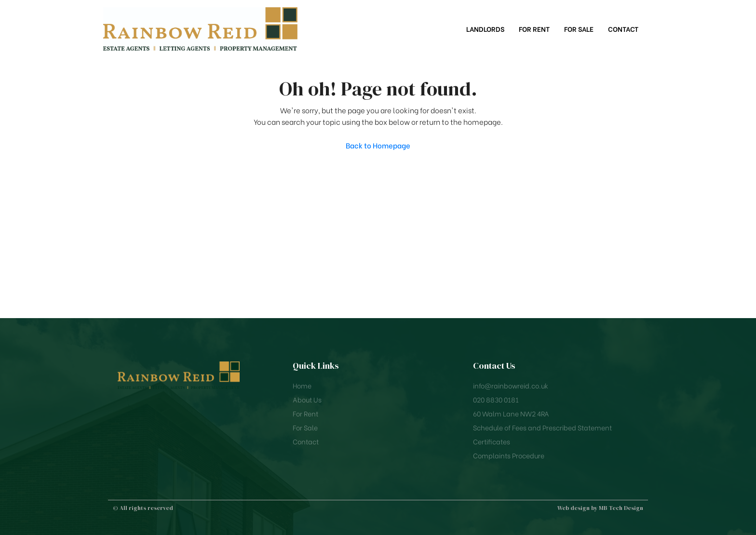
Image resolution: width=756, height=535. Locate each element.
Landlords (485, 29)
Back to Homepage (378, 145)
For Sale (579, 29)
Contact (623, 29)
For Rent (534, 29)
